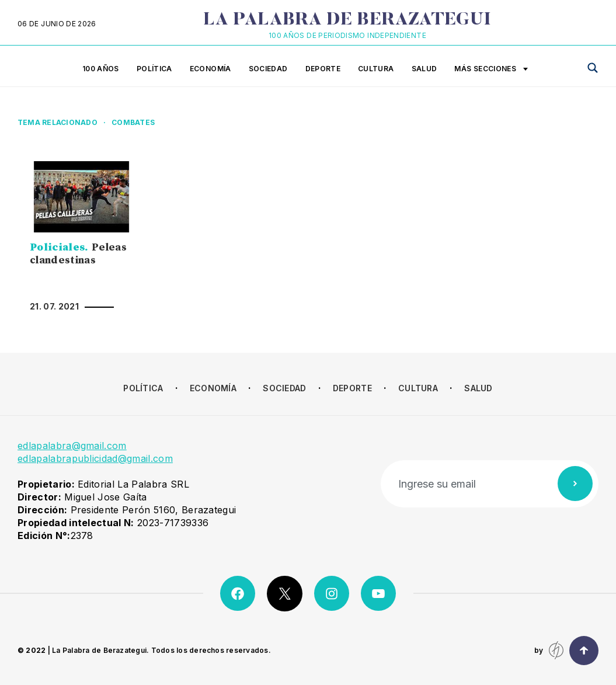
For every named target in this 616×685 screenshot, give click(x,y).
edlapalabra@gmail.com (72, 446)
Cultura (376, 69)
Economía (210, 69)
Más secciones (491, 69)
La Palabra (347, 20)
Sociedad (268, 69)
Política (154, 69)
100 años (101, 69)
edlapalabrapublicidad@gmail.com (95, 458)
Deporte (323, 69)
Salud (424, 69)
